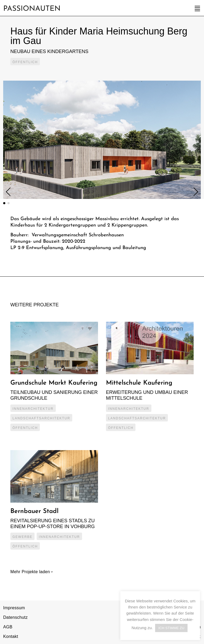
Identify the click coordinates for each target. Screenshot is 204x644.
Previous (10, 192)
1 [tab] (4, 203)
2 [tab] (8, 203)
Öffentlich (25, 62)
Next (194, 192)
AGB (8, 627)
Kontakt (11, 636)
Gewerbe (22, 537)
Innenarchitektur (33, 409)
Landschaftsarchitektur (41, 418)
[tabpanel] (102, 140)
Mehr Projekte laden (31, 572)
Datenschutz (15, 617)
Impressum (14, 608)
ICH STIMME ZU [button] (171, 628)
